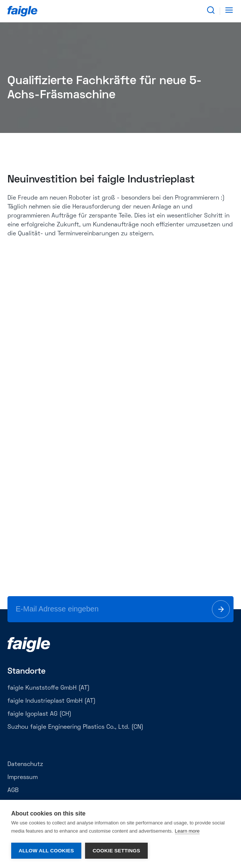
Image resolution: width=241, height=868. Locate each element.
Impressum (23, 778)
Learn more (187, 831)
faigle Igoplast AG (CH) (39, 714)
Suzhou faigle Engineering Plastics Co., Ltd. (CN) (75, 727)
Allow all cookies (46, 851)
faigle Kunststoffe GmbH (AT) (48, 688)
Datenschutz (25, 764)
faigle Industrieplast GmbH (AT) (51, 701)
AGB (13, 791)
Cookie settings (116, 851)
